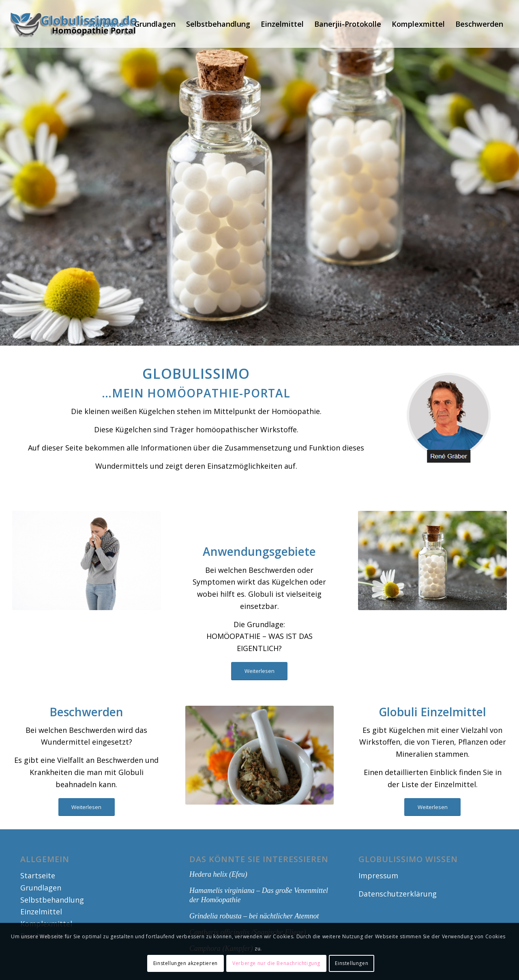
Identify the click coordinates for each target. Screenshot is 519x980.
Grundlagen (41, 888)
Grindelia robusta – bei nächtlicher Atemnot (254, 916)
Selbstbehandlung (52, 900)
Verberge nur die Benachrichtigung (276, 963)
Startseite (38, 875)
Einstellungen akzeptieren (186, 963)
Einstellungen (352, 963)
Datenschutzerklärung (398, 894)
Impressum (378, 875)
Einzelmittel (41, 912)
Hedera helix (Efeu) (218, 874)
